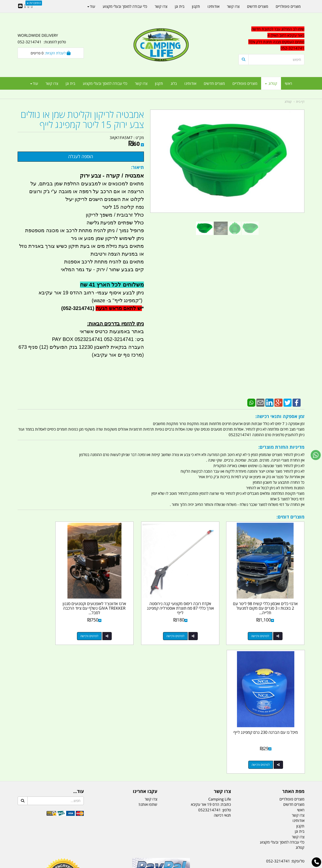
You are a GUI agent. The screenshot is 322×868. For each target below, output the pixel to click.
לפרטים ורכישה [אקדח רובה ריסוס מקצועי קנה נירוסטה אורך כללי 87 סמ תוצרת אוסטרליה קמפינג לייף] (193, 624)
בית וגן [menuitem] (70, 83)
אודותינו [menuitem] (190, 83)
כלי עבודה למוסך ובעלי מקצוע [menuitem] (105, 83)
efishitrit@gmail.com (287, 738)
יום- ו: (260, 774)
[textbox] (272, 39)
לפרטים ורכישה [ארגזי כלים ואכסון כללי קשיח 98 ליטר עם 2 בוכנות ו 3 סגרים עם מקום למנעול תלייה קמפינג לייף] (266, 624)
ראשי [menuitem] (288, 83)
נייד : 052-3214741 (288, 729)
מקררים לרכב (101, 839)
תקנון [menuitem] (159, 83)
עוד (34, 83)
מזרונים (83, 839)
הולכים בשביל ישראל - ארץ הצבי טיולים (161, 757)
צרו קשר (151, 658)
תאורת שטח (123, 839)
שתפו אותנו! (148, 664)
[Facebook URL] (32, 6)
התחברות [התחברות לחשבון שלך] (34, 3)
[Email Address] (20, 6)
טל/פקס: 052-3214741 (285, 720)
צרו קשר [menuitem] (141, 83)
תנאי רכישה (222, 674)
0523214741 (210, 669)
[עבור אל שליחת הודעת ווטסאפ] (316, 455)
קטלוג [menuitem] (271, 83)
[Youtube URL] (25, 6)
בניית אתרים (143, 865)
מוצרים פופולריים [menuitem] (245, 83)
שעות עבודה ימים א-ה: (272, 756)
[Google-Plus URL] (28, 6)
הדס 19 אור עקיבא (290, 747)
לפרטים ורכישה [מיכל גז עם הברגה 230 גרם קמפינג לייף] (46, 624)
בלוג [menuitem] (174, 83)
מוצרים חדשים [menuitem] (214, 83)
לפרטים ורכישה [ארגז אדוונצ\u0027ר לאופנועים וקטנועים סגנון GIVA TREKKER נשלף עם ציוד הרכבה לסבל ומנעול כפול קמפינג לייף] (119, 624)
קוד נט (154, 865)
